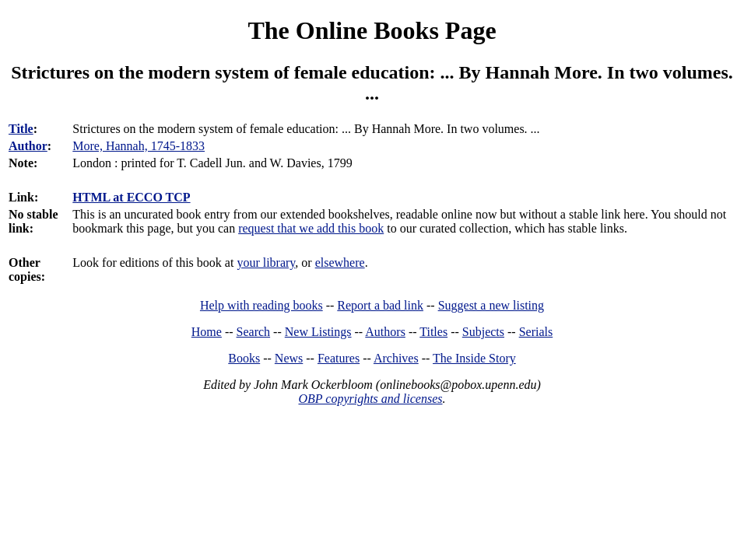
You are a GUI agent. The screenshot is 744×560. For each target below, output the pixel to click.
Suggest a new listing (491, 305)
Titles (433, 332)
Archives (396, 358)
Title (21, 129)
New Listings (318, 332)
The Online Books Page (372, 30)
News (289, 358)
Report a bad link (380, 305)
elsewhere (340, 262)
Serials (536, 332)
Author (28, 146)
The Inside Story (474, 358)
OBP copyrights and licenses (370, 399)
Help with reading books (261, 305)
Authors (385, 332)
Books (244, 358)
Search (254, 332)
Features (339, 358)
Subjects (483, 332)
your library (266, 262)
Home (207, 332)
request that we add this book (311, 228)
